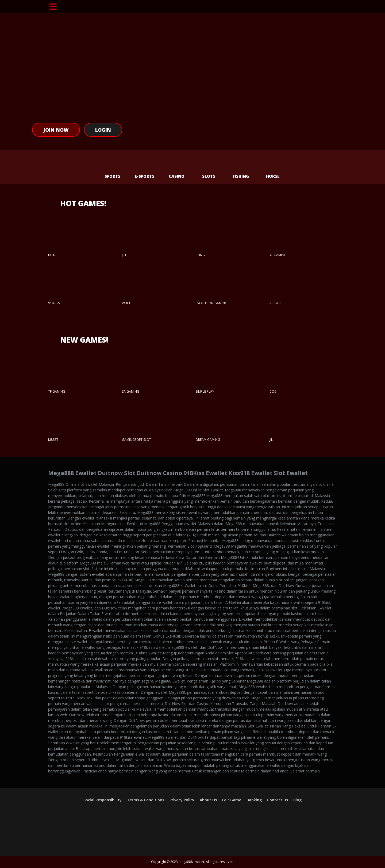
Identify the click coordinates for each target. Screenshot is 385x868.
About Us (208, 800)
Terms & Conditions (146, 800)
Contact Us (278, 800)
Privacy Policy (182, 800)
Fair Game (232, 800)
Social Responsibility (103, 800)
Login (103, 130)
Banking (254, 800)
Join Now (56, 130)
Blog (297, 800)
